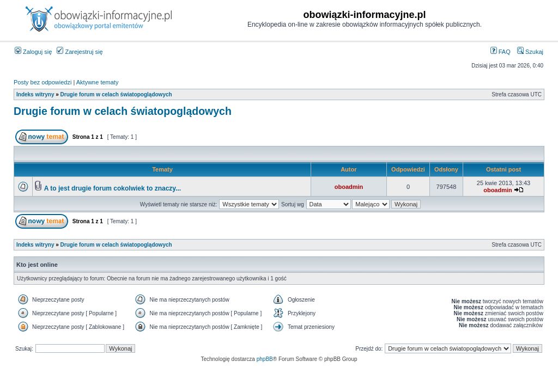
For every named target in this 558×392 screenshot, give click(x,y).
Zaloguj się (33, 52)
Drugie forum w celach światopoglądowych (116, 94)
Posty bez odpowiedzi (43, 82)
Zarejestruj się (80, 52)
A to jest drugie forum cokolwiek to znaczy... (113, 188)
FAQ (501, 52)
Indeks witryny (35, 94)
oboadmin (349, 187)
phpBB (265, 359)
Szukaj (530, 52)
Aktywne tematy (98, 82)
